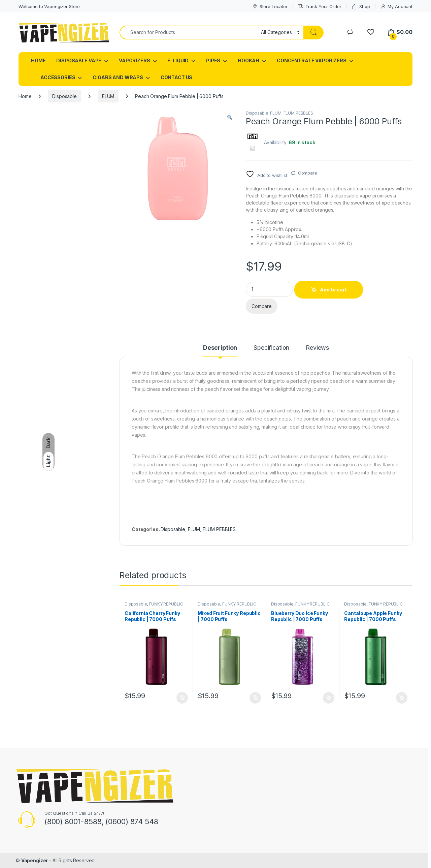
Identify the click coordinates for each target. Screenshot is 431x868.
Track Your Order (320, 7)
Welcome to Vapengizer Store (49, 6)
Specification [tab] (271, 348)
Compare (308, 173)
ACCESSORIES (58, 77)
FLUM (108, 96)
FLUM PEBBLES (298, 113)
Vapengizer (35, 860)
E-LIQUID (178, 60)
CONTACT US (177, 77)
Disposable (64, 96)
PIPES (213, 60)
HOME (38, 60)
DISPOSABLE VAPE (79, 60)
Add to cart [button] (182, 698)
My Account (396, 7)
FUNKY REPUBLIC (166, 604)
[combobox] (188, 33)
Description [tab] (220, 348)
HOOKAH (248, 60)
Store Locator (270, 7)
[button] (230, 118)
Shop (361, 7)
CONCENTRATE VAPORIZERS (312, 60)
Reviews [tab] (317, 348)
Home (25, 96)
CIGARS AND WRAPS (118, 77)
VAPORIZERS (135, 60)
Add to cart (333, 290)
